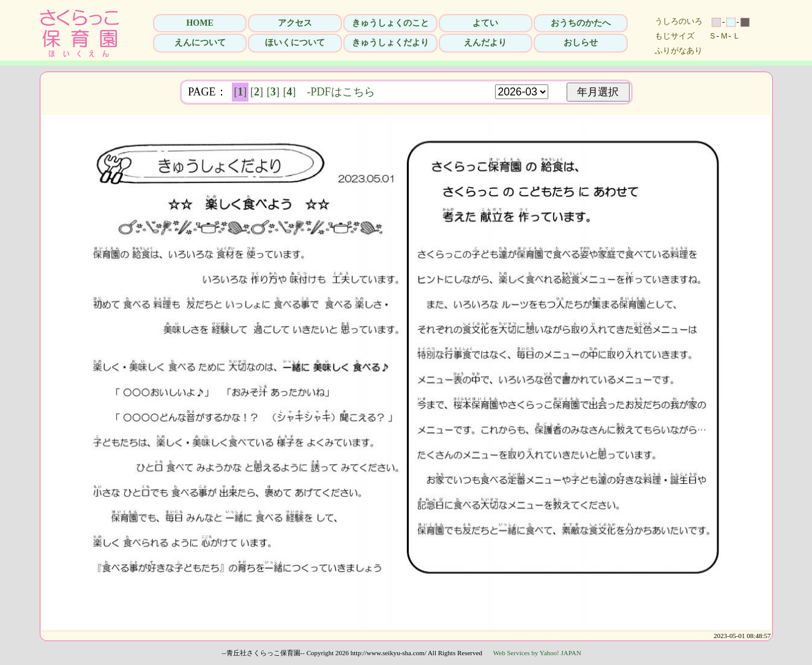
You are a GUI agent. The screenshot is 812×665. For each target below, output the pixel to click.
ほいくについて (295, 43)
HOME (199, 23)
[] (240, 92)
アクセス (295, 23)
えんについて (200, 43)
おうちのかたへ (581, 23)
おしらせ (581, 43)
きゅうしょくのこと (390, 23)
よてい (485, 23)
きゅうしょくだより (390, 43)
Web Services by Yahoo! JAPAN (537, 653)
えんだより (485, 43)
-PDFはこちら (341, 92)
